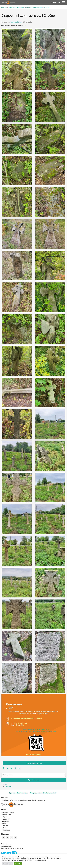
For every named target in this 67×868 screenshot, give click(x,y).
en (56, 2)
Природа (6, 821)
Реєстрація (8, 786)
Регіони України (8, 815)
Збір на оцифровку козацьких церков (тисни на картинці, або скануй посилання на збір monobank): (36, 730)
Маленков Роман (16, 22)
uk (52, 2)
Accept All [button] (18, 864)
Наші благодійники (33, 755)
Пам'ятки (6, 819)
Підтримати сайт (33, 780)
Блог (5, 824)
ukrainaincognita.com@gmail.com (12, 849)
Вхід (6, 784)
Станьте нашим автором (34, 763)
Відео (5, 828)
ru (54, 2)
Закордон (6, 830)
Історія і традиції (9, 813)
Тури (5, 817)
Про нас (12, 793)
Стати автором (23, 793)
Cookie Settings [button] (8, 864)
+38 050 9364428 (6, 847)
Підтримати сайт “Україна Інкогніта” (43, 793)
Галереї (6, 826)
